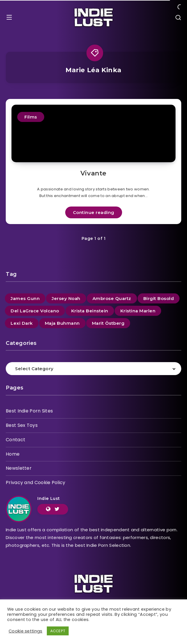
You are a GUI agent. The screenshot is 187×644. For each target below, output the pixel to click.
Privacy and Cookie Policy (36, 482)
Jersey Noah (66, 298)
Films (31, 117)
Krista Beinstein (90, 311)
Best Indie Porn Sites (29, 411)
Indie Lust (49, 498)
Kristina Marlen (138, 311)
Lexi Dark (22, 323)
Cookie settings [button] (26, 631)
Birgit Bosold (159, 298)
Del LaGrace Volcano (35, 311)
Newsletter (19, 468)
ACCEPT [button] (58, 631)
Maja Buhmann (62, 323)
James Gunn (25, 298)
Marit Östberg (108, 323)
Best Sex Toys (22, 425)
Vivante (93, 173)
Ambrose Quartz (112, 298)
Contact (16, 440)
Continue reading (94, 212)
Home (13, 454)
